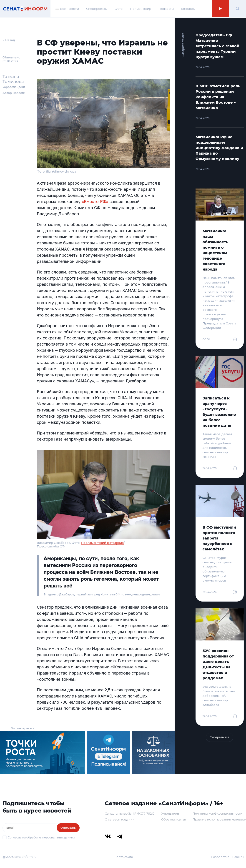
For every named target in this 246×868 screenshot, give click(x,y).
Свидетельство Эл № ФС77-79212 (130, 813)
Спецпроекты (97, 9)
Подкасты (166, 9)
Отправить (68, 828)
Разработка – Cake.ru (227, 857)
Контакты (188, 9)
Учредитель (170, 813)
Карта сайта (124, 857)
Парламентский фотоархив (102, 543)
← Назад (9, 40)
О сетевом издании (120, 819)
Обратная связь (173, 819)
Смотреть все (220, 737)
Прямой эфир (141, 9)
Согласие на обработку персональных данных (41, 837)
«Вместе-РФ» (95, 201)
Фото (119, 9)
